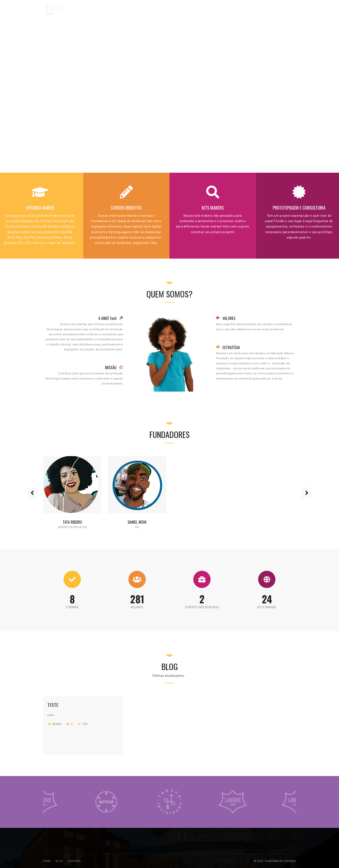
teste (53, 705)
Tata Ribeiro (72, 522)
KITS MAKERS (213, 208)
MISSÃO (111, 367)
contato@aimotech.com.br (272, 7)
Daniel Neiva (137, 522)
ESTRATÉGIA (231, 347)
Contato (74, 861)
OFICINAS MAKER (40, 208)
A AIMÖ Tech (107, 318)
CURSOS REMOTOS (126, 208)
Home (47, 861)
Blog (59, 861)
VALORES (229, 318)
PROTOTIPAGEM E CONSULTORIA (299, 208)
